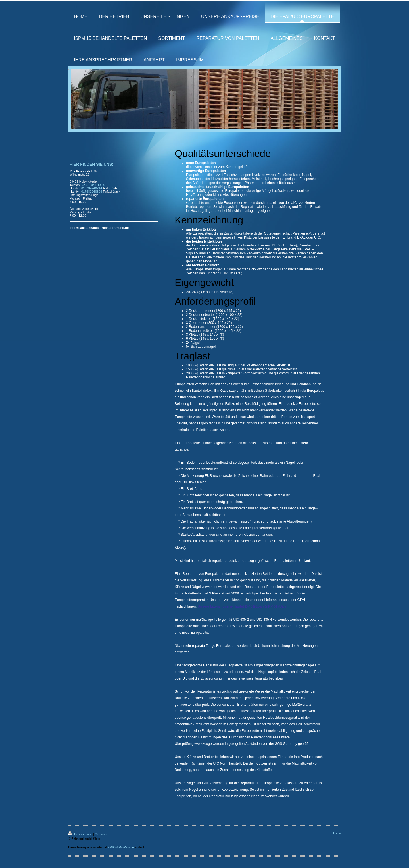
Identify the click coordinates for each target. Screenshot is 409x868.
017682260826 (92, 192)
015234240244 (92, 188)
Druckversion (81, 834)
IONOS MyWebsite (121, 847)
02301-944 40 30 (93, 185)
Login (337, 833)
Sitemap (101, 834)
